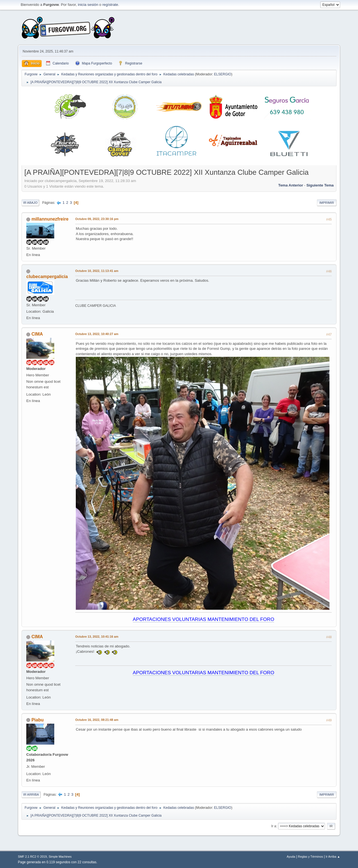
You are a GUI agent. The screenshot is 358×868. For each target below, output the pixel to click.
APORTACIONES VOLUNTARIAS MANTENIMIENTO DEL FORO (204, 619)
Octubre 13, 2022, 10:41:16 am (97, 637)
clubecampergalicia (47, 277)
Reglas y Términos (310, 857)
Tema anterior (291, 185)
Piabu (37, 720)
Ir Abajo (30, 203)
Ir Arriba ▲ (333, 857)
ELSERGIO (222, 74)
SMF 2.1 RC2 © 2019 (32, 857)
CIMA (37, 334)
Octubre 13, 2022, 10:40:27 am (97, 334)
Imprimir (327, 203)
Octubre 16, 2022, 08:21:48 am (97, 720)
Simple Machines (60, 857)
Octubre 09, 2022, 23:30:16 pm (97, 219)
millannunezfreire (50, 219)
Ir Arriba (31, 795)
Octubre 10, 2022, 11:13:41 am (97, 271)
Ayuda (291, 857)
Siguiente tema (320, 185)
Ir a (274, 826)
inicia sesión (88, 5)
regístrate (110, 5)
